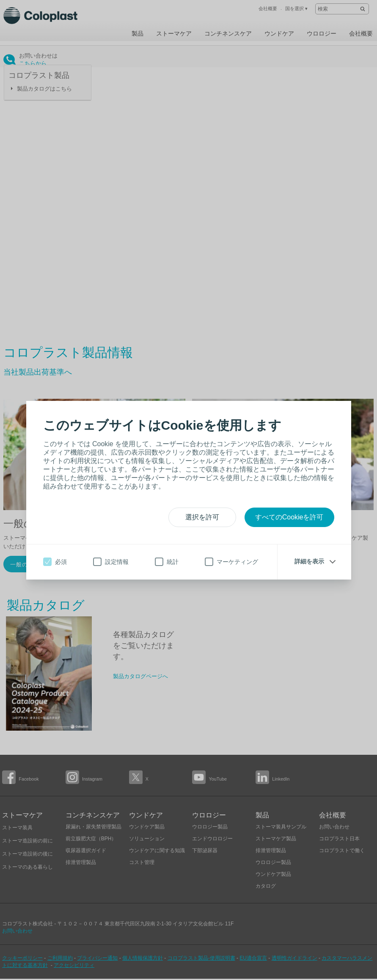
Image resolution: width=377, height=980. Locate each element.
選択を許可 (202, 517)
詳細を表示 (309, 561)
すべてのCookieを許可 (289, 517)
